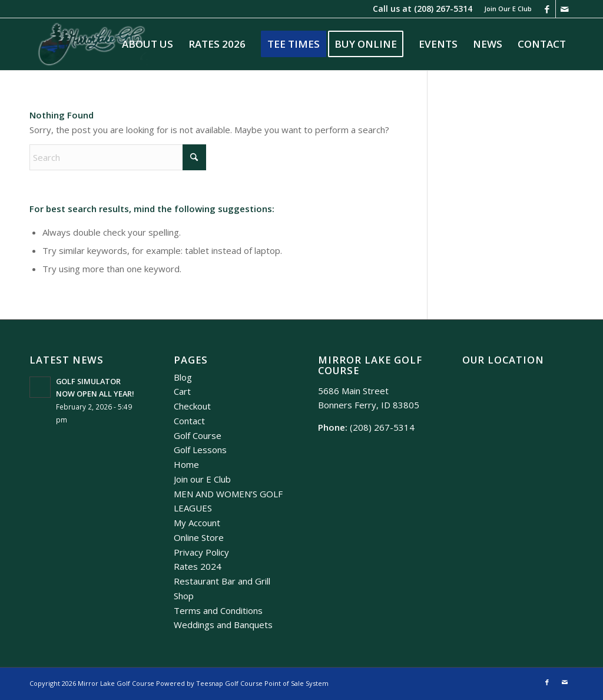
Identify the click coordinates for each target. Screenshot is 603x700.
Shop (184, 596)
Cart (182, 391)
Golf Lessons (200, 450)
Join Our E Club (508, 9)
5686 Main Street (353, 391)
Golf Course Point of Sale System (277, 683)
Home (186, 464)
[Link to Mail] (565, 9)
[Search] (118, 157)
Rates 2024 (198, 566)
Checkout (192, 406)
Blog (183, 377)
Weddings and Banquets (223, 625)
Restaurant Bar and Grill (222, 581)
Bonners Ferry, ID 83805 (369, 405)
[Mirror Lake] (92, 44)
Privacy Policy (201, 552)
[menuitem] (505, 9)
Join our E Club (202, 479)
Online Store (199, 537)
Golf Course (198, 435)
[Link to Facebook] (547, 9)
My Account (197, 523)
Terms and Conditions (218, 610)
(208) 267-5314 (443, 9)
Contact (189, 421)
